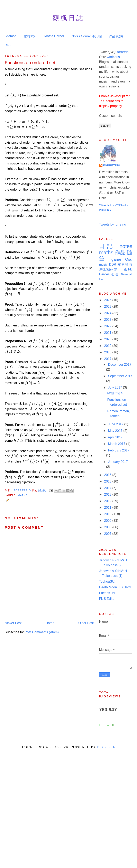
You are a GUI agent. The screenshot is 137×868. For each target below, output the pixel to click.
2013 (108, 494)
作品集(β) (116, 36)
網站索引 (30, 36)
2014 (108, 488)
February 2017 (119, 450)
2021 (108, 333)
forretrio (123, 52)
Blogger (106, 747)
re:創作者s (115, 393)
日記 (107, 246)
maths (22, 495)
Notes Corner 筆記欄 (87, 36)
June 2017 (116, 424)
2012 (108, 501)
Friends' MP (108, 593)
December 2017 (120, 365)
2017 (108, 359)
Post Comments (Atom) (42, 632)
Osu (129, 259)
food (102, 279)
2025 (108, 307)
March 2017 (117, 444)
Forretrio (23, 490)
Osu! (8, 45)
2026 (108, 300)
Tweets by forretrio (113, 224)
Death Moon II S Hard (115, 587)
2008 (108, 527)
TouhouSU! (107, 581)
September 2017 (120, 376)
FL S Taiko (107, 599)
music (103, 264)
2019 (108, 346)
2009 (108, 521)
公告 (115, 274)
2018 (108, 352)
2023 (108, 320)
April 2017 (116, 437)
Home (50, 623)
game (116, 259)
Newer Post (13, 623)
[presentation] (16, 95)
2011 (108, 508)
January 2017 (118, 462)
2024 (108, 313)
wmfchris (113, 57)
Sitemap (11, 36)
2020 (108, 339)
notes (126, 246)
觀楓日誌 (68, 18)
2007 (108, 534)
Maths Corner (54, 36)
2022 (108, 326)
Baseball (127, 274)
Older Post (86, 623)
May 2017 (116, 431)
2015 (108, 481)
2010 (108, 514)
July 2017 (115, 387)
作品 (120, 252)
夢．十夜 (121, 269)
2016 (108, 475)
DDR (113, 264)
